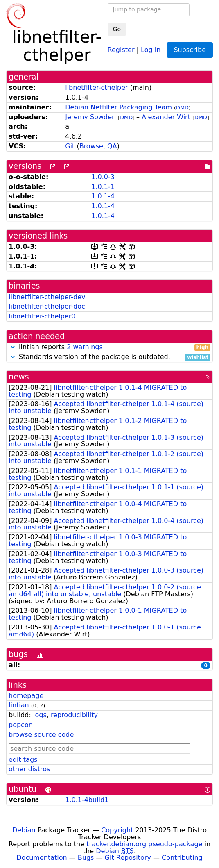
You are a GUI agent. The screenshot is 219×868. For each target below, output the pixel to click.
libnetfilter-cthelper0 (42, 316)
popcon (21, 725)
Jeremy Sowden (90, 117)
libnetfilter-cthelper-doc (47, 306)
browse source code (41, 735)
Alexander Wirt (166, 117)
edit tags (23, 760)
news (19, 377)
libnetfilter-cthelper (96, 87)
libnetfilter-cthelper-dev (47, 297)
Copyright (117, 830)
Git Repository (128, 858)
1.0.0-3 (103, 177)
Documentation (42, 858)
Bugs (86, 858)
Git (70, 146)
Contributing (182, 858)
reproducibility (74, 715)
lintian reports (109, 347)
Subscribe (190, 50)
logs (40, 715)
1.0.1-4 (103, 196)
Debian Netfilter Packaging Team (119, 107)
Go (117, 29)
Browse (91, 146)
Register (121, 49)
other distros (29, 769)
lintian (19, 705)
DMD (182, 108)
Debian (24, 830)
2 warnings (85, 347)
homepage (26, 696)
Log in (151, 49)
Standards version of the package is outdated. (109, 357)
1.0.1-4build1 (87, 800)
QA (112, 146)
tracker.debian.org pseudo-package (144, 844)
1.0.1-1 (103, 187)
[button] (13, 347)
